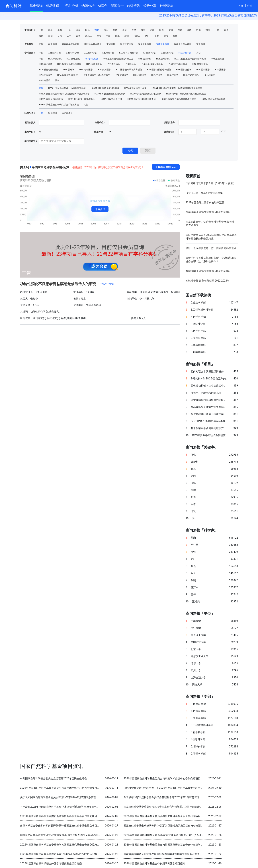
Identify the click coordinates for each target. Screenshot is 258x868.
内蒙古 (137, 36)
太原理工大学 (198, 635)
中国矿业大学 (198, 642)
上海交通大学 (198, 678)
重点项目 (111, 44)
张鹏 (193, 580)
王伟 (193, 595)
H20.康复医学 (104, 70)
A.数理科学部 (55, 53)
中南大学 (196, 621)
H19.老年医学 (86, 70)
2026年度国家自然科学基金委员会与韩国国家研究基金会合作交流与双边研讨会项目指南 (70, 845)
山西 (161, 30)
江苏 (78, 30)
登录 (241, 6)
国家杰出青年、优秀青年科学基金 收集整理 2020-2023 (210, 224)
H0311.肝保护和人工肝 (111, 99)
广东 (69, 30)
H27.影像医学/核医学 (67, 75)
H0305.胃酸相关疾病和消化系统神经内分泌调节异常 (64, 94)
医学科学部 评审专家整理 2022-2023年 (208, 212)
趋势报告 (134, 6)
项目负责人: (30, 123)
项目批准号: (170, 123)
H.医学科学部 (185, 53)
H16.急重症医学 (200, 64)
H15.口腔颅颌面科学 (178, 64)
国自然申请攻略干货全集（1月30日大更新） (211, 183)
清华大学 (196, 663)
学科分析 (72, 6)
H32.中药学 (173, 75)
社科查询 (166, 6)
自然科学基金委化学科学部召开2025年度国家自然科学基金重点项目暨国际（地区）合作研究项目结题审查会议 (83, 826)
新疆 (127, 36)
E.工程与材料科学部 (129, 53)
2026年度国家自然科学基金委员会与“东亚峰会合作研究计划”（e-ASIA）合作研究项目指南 (175, 835)
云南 (50, 36)
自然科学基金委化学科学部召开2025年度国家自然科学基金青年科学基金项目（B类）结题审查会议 (179, 788)
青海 (99, 36)
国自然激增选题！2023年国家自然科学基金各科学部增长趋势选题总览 (211, 237)
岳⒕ (193, 573)
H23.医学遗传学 (184, 70)
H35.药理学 (45, 80)
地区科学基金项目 (93, 44)
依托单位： (100, 123)
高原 (193, 469)
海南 (143, 30)
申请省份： (30, 30)
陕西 (115, 30)
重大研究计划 (127, 44)
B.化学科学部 (72, 53)
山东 (87, 30)
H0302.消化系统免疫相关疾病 (105, 88)
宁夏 (108, 36)
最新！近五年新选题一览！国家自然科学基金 (211, 248)
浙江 (106, 30)
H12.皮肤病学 (113, 64)
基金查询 (36, 6)
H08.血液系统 (217, 59)
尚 (193, 559)
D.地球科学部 (108, 53)
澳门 (147, 36)
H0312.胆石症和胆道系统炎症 (141, 99)
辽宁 (69, 36)
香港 (157, 36)
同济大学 (197, 685)
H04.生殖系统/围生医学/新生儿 (118, 59)
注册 (250, 6)
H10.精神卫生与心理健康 (69, 64)
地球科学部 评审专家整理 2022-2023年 (208, 281)
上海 (60, 30)
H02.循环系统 (73, 59)
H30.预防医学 (140, 75)
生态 (193, 504)
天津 (134, 30)
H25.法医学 (220, 70)
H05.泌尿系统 (145, 59)
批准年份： (30, 132)
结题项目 (53, 113)
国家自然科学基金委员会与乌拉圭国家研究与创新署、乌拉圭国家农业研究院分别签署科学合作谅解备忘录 (183, 807)
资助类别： (30, 44)
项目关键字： (31, 141)
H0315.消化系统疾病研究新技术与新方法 (59, 105)
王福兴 (196, 602)
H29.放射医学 (122, 75)
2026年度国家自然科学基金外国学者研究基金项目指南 (51, 864)
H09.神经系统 (46, 64)
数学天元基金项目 (183, 44)
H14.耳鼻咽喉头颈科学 (152, 64)
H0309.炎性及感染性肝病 (51, 99)
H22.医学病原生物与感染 (159, 70)
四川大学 (196, 670)
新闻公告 (117, 6)
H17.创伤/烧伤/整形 (49, 70)
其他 (175, 36)
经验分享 (150, 6)
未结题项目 (67, 113)
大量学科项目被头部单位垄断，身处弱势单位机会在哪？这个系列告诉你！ (211, 260)
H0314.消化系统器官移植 (213, 99)
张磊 (193, 566)
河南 (198, 30)
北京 (50, 30)
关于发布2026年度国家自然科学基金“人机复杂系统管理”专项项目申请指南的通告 (66, 807)
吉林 (78, 36)
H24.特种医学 (203, 70)
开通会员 (100, 209)
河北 (152, 30)
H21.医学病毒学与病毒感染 (129, 70)
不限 (41, 30)
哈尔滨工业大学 (200, 656)
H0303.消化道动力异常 (135, 88)
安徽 (171, 30)
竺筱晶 (194, 545)
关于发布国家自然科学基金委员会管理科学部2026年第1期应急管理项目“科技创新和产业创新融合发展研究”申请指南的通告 (90, 797)
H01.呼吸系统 (55, 59)
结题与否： (30, 113)
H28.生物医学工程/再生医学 (96, 75)
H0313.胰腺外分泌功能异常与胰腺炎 (178, 99)
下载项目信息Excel (166, 167)
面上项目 (53, 44)
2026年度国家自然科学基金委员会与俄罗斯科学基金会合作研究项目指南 (61, 816)
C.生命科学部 (90, 53)
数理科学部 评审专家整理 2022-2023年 (208, 271)
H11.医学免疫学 (94, 64)
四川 (226, 30)
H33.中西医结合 (191, 75)
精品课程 (54, 5)
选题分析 (88, 6)
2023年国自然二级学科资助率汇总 (205, 202)
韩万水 (194, 587)
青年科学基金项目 (71, 44)
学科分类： (30, 53)
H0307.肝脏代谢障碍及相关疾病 (146, 94)
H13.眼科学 (130, 64)
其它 (198, 53)
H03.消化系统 (91, 59)
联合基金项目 (145, 44)
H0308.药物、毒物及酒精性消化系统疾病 (186, 94)
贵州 (41, 36)
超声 (193, 497)
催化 (193, 455)
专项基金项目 (163, 44)
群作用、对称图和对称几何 (206, 393)
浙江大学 (196, 628)
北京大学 (196, 649)
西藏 (117, 36)
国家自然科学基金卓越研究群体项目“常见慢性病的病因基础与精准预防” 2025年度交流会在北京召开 (180, 826)
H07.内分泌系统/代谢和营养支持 (190, 59)
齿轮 (193, 511)
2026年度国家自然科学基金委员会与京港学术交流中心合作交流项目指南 (165, 779)
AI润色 (103, 6)
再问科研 (14, 6)
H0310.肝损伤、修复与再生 (82, 99)
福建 (180, 30)
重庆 (124, 30)
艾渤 (193, 538)
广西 (217, 30)
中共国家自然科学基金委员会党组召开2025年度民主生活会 (54, 779)
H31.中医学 (157, 75)
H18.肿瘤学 (69, 70)
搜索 (130, 151)
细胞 (193, 490)
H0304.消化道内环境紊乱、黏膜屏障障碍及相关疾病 (177, 88)
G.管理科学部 (167, 53)
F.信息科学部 (150, 53)
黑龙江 (89, 36)
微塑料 (194, 462)
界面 (193, 476)
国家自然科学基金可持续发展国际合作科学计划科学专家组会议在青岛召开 (165, 854)
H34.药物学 (209, 75)
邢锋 (193, 552)
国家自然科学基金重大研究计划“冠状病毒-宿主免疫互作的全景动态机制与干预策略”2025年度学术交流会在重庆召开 (85, 835)
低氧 (193, 483)
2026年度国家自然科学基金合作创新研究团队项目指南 (154, 864)
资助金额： (169, 132)
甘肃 (60, 36)
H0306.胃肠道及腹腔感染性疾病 (110, 94)
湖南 (208, 30)
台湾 (166, 36)
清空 (148, 151)
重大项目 (201, 44)
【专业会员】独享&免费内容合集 (204, 193)
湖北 (97, 30)
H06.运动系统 (163, 59)
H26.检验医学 (46, 75)
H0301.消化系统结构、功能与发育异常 (67, 88)
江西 (189, 30)
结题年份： (100, 132)
